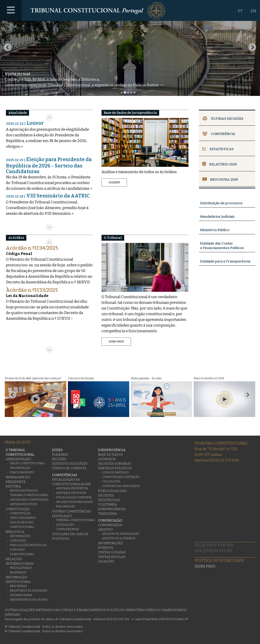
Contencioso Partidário (121, 486)
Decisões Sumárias (115, 464)
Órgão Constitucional (27, 463)
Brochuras (18, 586)
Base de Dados (110, 455)
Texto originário (23, 518)
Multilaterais (21, 568)
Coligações (111, 482)
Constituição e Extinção (121, 477)
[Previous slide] (8, 47)
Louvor (25, 123)
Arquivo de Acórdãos (119, 538)
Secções (59, 459)
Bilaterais (18, 572)
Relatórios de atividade (29, 591)
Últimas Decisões (223, 119)
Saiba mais (205, 566)
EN (253, 11)
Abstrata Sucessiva (71, 493)
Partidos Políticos (115, 468)
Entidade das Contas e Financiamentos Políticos (80, 610)
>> (162, 85)
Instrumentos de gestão (29, 600)
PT (240, 11)
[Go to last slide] (49, 118)
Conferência (219, 134)
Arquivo (106, 530)
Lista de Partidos (115, 472)
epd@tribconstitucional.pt (165, 619)
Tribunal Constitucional (76, 520)
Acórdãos (107, 459)
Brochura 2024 (220, 180)
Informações (20, 536)
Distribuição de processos (221, 203)
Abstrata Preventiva (72, 488)
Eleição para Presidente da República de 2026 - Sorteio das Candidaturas (49, 165)
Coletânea (108, 505)
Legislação (62, 516)
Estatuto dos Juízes (70, 464)
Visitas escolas (112, 557)
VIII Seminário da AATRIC (48, 196)
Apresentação (18, 459)
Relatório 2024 (220, 164)
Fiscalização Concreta (74, 497)
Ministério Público (215, 230)
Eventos (106, 548)
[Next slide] (252, 47)
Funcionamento (22, 472)
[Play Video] (35, 399)
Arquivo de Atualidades (121, 534)
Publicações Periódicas (28, 545)
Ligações (106, 561)
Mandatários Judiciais (217, 217)
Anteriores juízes (24, 504)
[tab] (122, 92)
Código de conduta (69, 468)
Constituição (18, 509)
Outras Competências (72, 511)
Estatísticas (218, 149)
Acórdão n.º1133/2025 (32, 290)
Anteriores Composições (29, 500)
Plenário (60, 455)
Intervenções (110, 543)
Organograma (21, 595)
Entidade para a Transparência (225, 261)
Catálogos (18, 541)
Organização (20, 468)
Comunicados (110, 525)
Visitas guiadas (112, 552)
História (13, 486)
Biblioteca (15, 532)
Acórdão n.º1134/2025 (32, 248)
